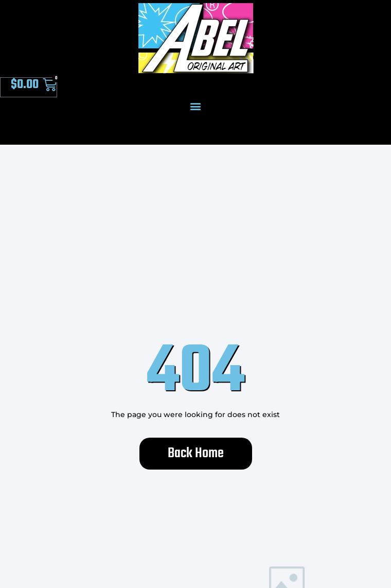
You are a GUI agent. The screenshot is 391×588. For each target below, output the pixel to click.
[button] (196, 106)
